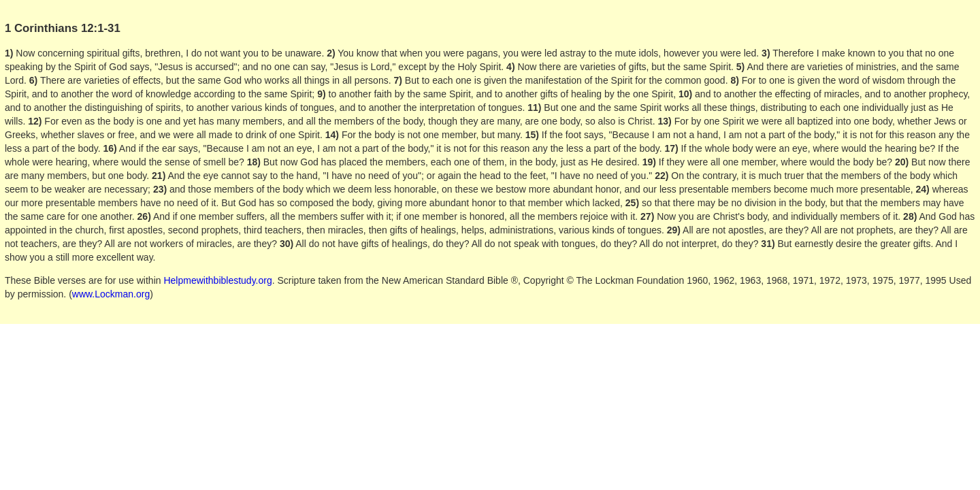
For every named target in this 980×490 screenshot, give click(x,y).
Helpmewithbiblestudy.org (217, 280)
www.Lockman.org (111, 294)
